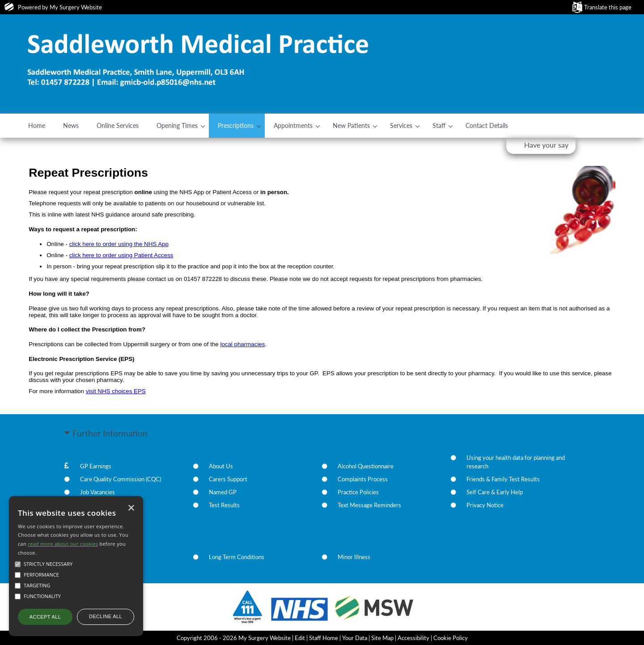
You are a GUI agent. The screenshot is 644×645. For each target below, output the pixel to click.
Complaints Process (363, 479)
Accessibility (413, 638)
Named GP (223, 492)
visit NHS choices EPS (116, 391)
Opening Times (177, 125)
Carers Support (228, 479)
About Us (221, 466)
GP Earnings (96, 466)
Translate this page (608, 7)
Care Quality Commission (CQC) (121, 479)
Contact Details (487, 125)
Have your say (546, 145)
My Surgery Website (76, 7)
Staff (439, 125)
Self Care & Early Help (495, 492)
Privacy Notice (485, 505)
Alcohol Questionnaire (366, 466)
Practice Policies (358, 492)
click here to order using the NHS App (119, 244)
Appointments (293, 125)
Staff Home (324, 638)
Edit (300, 638)
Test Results (224, 505)
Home (37, 125)
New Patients (351, 125)
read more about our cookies (63, 544)
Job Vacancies (97, 492)
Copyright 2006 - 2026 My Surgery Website (234, 638)
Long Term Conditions (237, 557)
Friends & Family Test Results (503, 479)
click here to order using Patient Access (121, 255)
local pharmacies (242, 344)
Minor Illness (354, 557)
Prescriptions (236, 125)
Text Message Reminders (369, 505)
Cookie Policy (451, 638)
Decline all (106, 616)
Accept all (45, 617)
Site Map (382, 638)
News (71, 125)
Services (401, 125)
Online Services (118, 125)
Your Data (355, 638)
